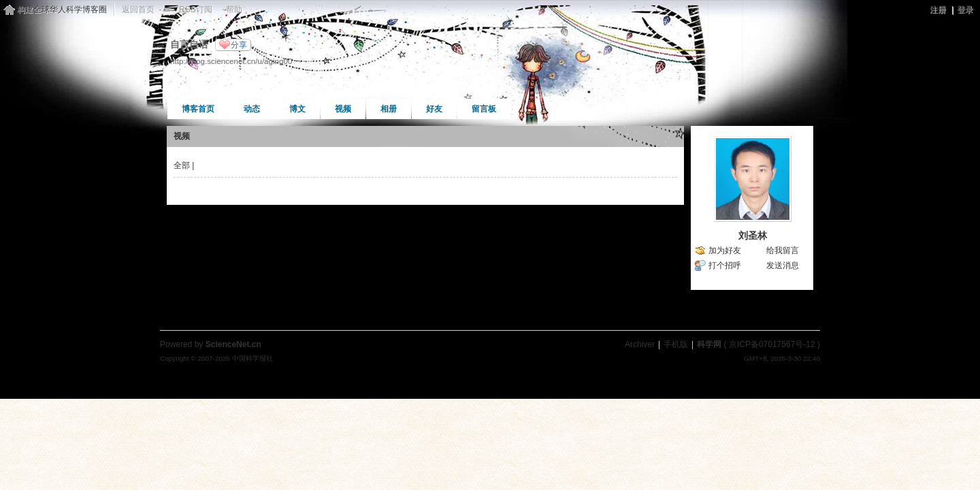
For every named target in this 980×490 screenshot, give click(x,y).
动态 (252, 109)
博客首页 (198, 109)
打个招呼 (725, 265)
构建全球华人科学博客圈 (62, 10)
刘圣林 (753, 235)
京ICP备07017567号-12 (772, 344)
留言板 (484, 109)
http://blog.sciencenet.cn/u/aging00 (231, 61)
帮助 (234, 10)
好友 (434, 109)
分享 (239, 45)
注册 (938, 10)
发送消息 (783, 265)
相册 (389, 109)
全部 (182, 165)
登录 (965, 10)
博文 (297, 109)
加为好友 (725, 250)
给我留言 (783, 250)
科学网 (709, 344)
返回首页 (138, 10)
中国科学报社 (252, 358)
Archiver (640, 344)
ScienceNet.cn (233, 344)
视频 (343, 109)
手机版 (676, 344)
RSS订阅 (196, 10)
